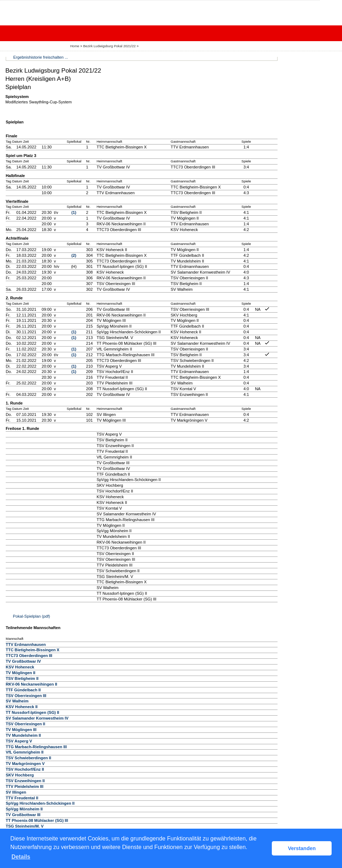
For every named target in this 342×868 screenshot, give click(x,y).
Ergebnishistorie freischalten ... (41, 57)
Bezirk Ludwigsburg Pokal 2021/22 (110, 46)
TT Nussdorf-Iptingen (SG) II (32, 712)
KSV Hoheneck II (22, 707)
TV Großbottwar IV (23, 661)
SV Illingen (16, 792)
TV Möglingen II (21, 673)
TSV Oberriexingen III (26, 696)
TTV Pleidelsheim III (25, 786)
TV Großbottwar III (23, 815)
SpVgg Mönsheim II (24, 809)
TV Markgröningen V (25, 764)
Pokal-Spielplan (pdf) (32, 616)
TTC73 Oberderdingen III (29, 656)
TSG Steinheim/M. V (25, 826)
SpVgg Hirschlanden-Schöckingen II (40, 803)
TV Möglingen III (21, 730)
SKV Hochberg (20, 775)
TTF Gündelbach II (23, 690)
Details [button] (21, 857)
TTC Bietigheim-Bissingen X (33, 650)
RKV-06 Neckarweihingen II (32, 684)
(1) (74, 212)
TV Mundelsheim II (23, 735)
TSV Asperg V (19, 741)
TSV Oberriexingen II (25, 724)
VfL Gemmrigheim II (25, 752)
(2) (74, 255)
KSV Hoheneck (20, 667)
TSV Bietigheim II (22, 678)
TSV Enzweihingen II (25, 781)
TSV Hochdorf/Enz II (25, 769)
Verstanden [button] (302, 848)
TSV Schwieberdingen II (28, 758)
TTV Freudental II (22, 798)
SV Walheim (17, 701)
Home (75, 46)
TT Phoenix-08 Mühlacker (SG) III (37, 820)
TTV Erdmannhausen (26, 644)
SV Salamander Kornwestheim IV (37, 718)
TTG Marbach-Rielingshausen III (36, 747)
